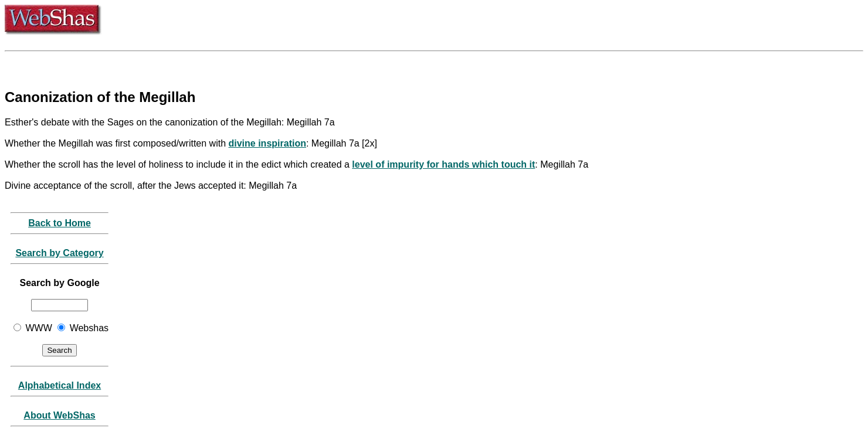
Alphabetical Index (60, 385)
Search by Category (59, 253)
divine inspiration (267, 143)
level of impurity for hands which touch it (443, 164)
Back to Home (60, 223)
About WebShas (59, 415)
